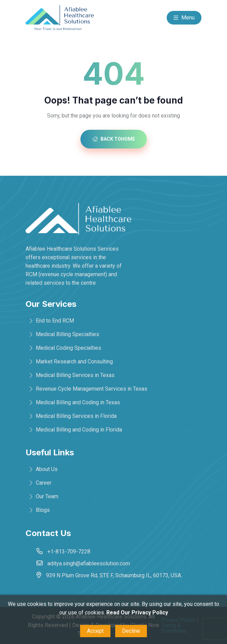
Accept (95, 631)
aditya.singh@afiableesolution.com (89, 563)
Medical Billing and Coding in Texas (78, 402)
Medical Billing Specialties (67, 334)
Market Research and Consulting (74, 362)
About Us (47, 469)
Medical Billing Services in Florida (76, 416)
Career (44, 483)
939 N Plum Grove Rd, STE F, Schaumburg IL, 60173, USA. (114, 575)
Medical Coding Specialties (69, 348)
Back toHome (114, 139)
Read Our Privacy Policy (137, 612)
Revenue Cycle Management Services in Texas (92, 389)
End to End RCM (55, 321)
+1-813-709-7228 (69, 552)
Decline (131, 631)
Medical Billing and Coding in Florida (79, 430)
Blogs (43, 510)
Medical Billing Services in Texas (75, 375)
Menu (184, 18)
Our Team (47, 496)
